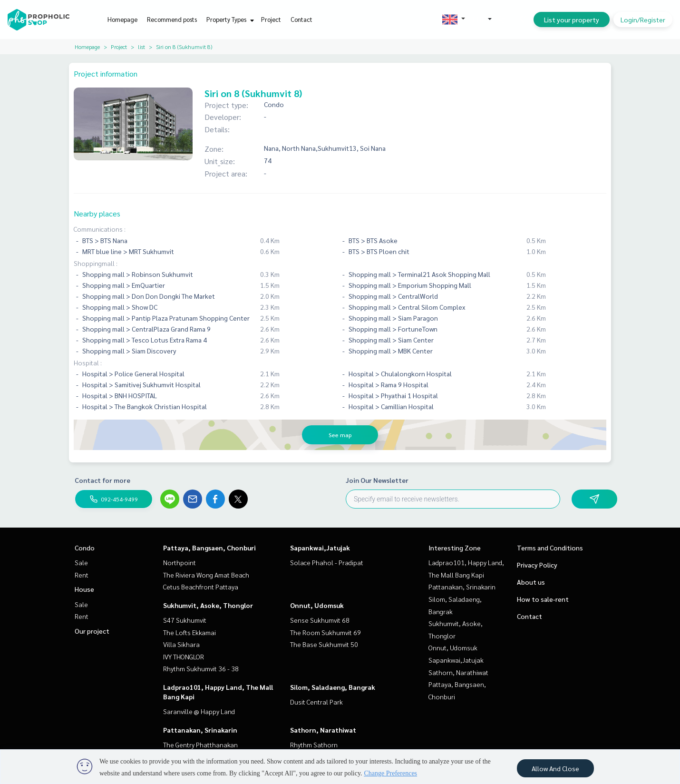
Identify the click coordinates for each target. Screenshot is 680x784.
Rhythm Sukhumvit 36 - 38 (201, 668)
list (141, 47)
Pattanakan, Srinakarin (200, 730)
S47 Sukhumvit (185, 620)
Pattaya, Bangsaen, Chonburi (209, 548)
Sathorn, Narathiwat (323, 730)
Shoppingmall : (96, 263)
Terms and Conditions (550, 548)
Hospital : (88, 363)
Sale (81, 562)
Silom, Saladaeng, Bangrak (333, 687)
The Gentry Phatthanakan (200, 745)
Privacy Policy (537, 565)
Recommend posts (172, 19)
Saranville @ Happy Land (199, 711)
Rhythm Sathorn (314, 745)
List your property (572, 20)
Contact (301, 19)
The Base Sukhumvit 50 (324, 644)
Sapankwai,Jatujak (320, 548)
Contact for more (102, 480)
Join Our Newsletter (377, 480)
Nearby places (97, 213)
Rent (82, 575)
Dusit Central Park (316, 702)
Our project (92, 631)
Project (271, 19)
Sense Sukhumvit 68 (320, 620)
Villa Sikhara (181, 644)
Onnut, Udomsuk (317, 605)
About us (531, 582)
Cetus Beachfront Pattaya (201, 587)
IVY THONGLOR (184, 657)
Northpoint (180, 562)
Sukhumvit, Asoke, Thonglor (208, 605)
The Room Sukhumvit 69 (325, 632)
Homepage (122, 19)
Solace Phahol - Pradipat (327, 562)
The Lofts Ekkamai (189, 632)
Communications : (100, 229)
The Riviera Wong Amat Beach (206, 575)
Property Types (229, 19)
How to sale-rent (543, 599)
